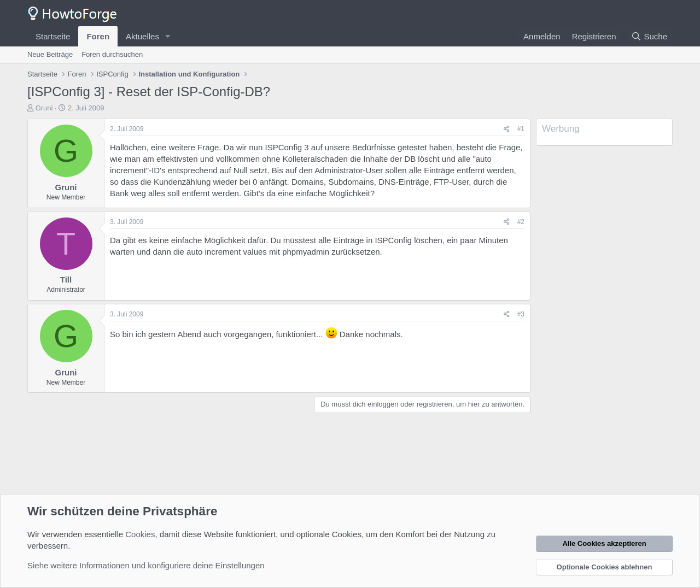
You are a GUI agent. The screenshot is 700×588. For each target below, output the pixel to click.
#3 (521, 314)
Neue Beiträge (50, 54)
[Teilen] (507, 129)
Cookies (140, 534)
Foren (98, 36)
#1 (521, 129)
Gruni (44, 108)
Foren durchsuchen (112, 54)
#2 (521, 222)
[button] (168, 36)
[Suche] (649, 36)
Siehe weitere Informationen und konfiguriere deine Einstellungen (146, 565)
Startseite (53, 36)
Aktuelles (142, 36)
